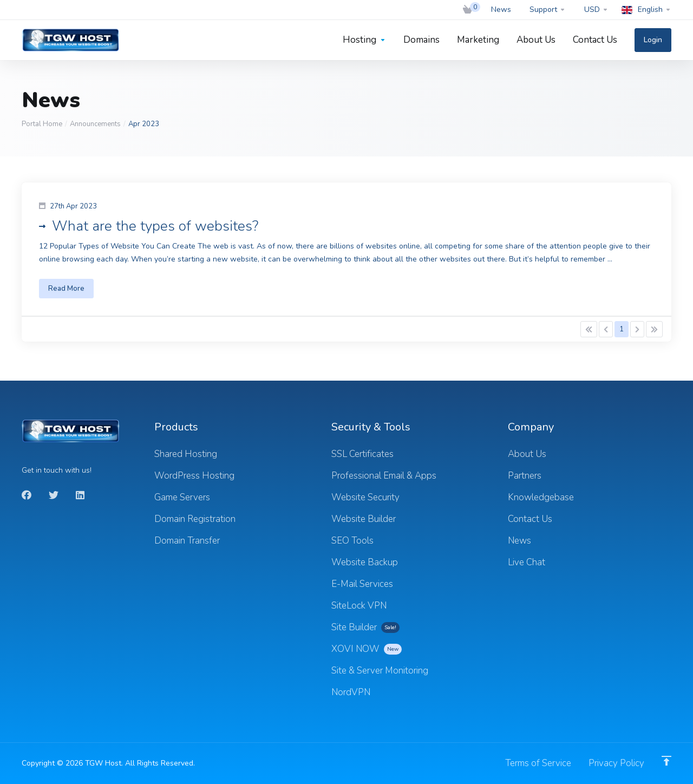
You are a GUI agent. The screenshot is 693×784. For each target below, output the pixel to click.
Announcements (95, 124)
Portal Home (42, 124)
